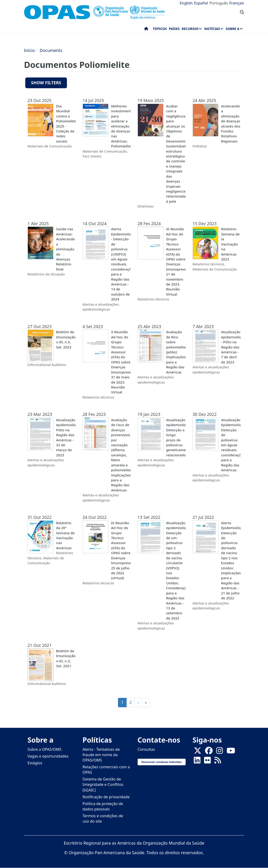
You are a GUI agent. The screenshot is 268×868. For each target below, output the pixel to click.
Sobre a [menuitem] (232, 29)
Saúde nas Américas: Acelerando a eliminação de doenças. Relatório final (66, 249)
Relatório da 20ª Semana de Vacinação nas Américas (65, 535)
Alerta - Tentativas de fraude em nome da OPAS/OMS (101, 755)
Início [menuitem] (146, 30)
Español (201, 3)
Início (29, 50)
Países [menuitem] (174, 29)
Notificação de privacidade (106, 797)
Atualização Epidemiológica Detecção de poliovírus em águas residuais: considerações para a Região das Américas (231, 445)
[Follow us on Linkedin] (197, 762)
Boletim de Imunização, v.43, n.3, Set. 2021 (66, 658)
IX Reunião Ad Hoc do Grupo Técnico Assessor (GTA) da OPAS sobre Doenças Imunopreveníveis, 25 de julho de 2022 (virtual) (121, 550)
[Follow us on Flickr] (207, 762)
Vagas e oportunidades (48, 756)
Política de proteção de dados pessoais (103, 806)
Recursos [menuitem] (190, 29)
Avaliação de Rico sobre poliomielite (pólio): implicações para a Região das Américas (176, 352)
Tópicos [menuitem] (160, 29)
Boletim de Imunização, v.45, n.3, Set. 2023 (66, 339)
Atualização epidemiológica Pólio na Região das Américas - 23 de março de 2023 (66, 437)
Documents (51, 50)
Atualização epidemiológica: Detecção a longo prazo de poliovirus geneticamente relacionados (176, 437)
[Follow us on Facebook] (209, 752)
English (186, 3)
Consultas (146, 749)
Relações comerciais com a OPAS (106, 770)
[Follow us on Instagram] (220, 752)
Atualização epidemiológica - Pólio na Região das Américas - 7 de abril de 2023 (231, 347)
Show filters (46, 83)
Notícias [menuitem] (212, 29)
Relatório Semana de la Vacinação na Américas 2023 (230, 244)
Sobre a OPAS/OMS (45, 749)
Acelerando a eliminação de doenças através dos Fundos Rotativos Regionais (231, 124)
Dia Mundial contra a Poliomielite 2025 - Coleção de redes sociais (66, 124)
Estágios (35, 763)
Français (237, 3)
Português (219, 3)
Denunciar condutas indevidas (162, 762)
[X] (198, 752)
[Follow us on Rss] (218, 762)
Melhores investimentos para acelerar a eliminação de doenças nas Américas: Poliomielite (121, 126)
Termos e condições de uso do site (103, 819)
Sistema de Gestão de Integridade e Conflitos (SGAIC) (103, 784)
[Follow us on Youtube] (231, 752)
